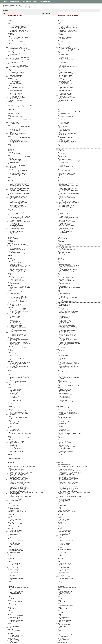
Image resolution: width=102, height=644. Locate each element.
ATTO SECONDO (46, 13)
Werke (5, 2)
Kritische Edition (15, 2)
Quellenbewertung (45, 2)
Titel (4, 13)
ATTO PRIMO (28, 13)
